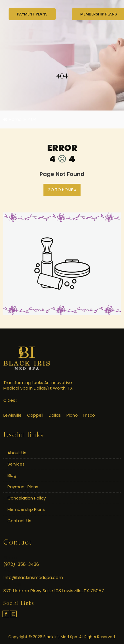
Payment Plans (23, 487)
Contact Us (19, 521)
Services (16, 464)
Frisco (89, 415)
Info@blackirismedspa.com (33, 578)
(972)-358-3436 (21, 564)
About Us (17, 453)
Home (12, 119)
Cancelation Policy (27, 498)
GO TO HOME (62, 190)
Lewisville (12, 415)
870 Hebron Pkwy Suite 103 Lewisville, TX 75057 (54, 591)
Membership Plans (26, 509)
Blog (12, 475)
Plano (72, 415)
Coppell (35, 415)
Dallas (55, 415)
